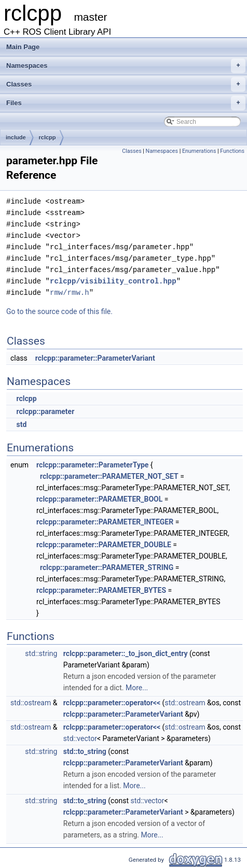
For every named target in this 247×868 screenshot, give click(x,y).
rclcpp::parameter (45, 411)
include (16, 137)
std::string (41, 653)
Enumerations (199, 151)
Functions (232, 151)
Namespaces (126, 66)
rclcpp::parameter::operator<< (112, 703)
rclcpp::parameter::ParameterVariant (95, 358)
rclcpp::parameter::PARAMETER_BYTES (101, 590)
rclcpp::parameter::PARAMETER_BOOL (99, 499)
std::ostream (31, 703)
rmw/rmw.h (70, 293)
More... (137, 688)
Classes (126, 84)
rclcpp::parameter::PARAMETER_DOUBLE (104, 545)
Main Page (23, 47)
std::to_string (85, 751)
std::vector (80, 738)
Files (126, 103)
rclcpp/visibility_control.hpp (113, 281)
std (21, 424)
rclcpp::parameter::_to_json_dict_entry (126, 653)
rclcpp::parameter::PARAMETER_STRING (107, 567)
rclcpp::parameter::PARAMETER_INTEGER (105, 522)
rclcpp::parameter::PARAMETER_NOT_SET (109, 476)
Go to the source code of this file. (59, 311)
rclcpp (47, 137)
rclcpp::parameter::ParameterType (92, 465)
